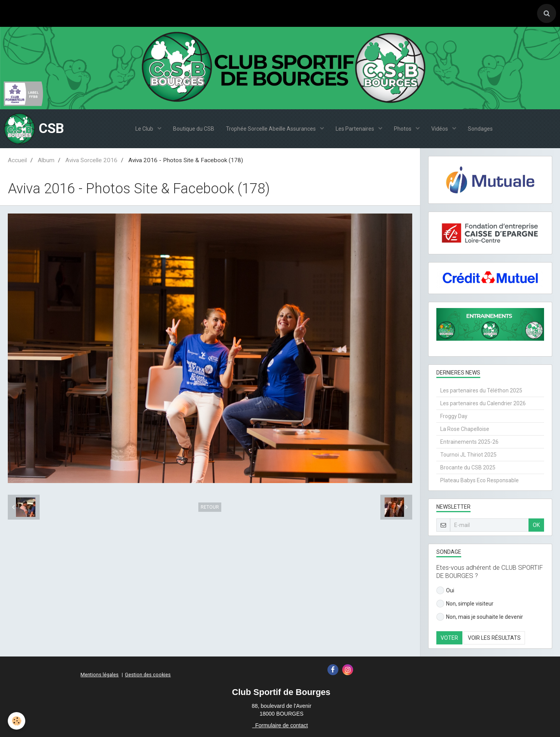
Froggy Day (454, 416)
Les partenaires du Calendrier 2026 (483, 403)
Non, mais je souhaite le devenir (480, 617)
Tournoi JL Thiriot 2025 (468, 455)
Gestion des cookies (148, 675)
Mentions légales (100, 675)
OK (536, 525)
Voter (449, 638)
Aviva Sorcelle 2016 (91, 160)
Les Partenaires (355, 129)
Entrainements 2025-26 (469, 442)
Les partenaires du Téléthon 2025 (481, 390)
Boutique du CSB (194, 129)
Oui (445, 590)
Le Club (145, 129)
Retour (210, 507)
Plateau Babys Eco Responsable (479, 480)
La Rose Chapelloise (465, 429)
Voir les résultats (494, 638)
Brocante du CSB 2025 (468, 467)
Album (46, 160)
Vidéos (440, 129)
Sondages (480, 129)
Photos (403, 129)
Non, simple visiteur (465, 604)
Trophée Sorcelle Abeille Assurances (271, 129)
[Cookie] (17, 721)
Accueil (17, 160)
